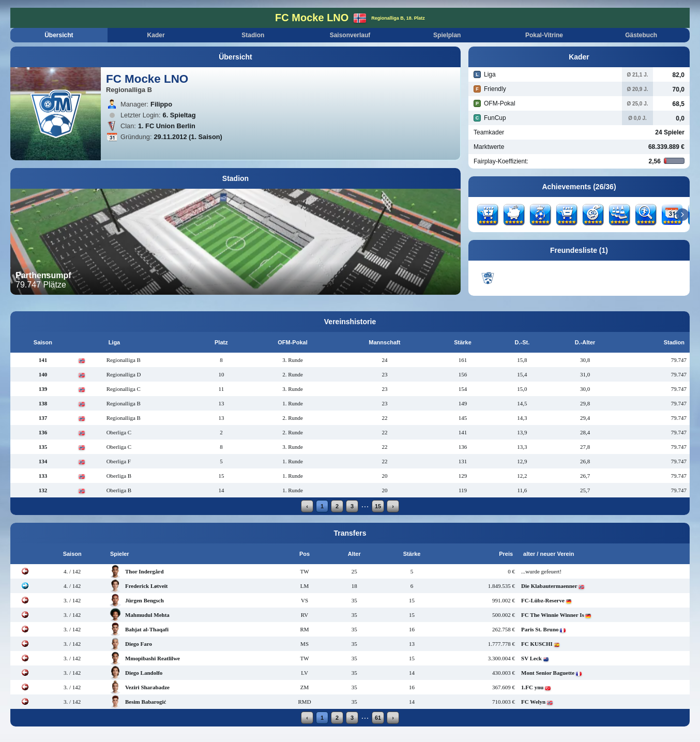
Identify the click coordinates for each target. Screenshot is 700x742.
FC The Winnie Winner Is (553, 615)
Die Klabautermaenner (549, 586)
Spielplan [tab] (447, 35)
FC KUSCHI (537, 644)
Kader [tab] (156, 35)
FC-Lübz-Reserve (543, 600)
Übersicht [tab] (59, 35)
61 (378, 718)
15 (378, 506)
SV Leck (531, 658)
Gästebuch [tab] (641, 35)
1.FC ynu (532, 687)
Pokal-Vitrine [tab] (544, 35)
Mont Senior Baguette (548, 673)
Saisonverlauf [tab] (350, 35)
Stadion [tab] (253, 35)
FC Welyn (533, 702)
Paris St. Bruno (540, 629)
